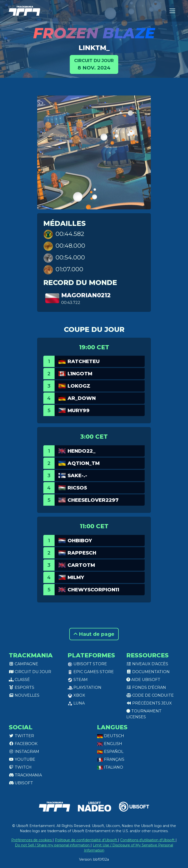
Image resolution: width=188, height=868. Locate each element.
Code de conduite (150, 695)
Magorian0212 (86, 295)
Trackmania (25, 775)
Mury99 (79, 410)
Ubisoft (21, 783)
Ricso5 (77, 488)
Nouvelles (24, 695)
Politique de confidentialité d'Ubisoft (86, 840)
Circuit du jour (30, 672)
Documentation (148, 672)
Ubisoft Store (87, 664)
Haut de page (94, 634)
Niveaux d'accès (147, 664)
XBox (76, 695)
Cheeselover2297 (93, 500)
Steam (78, 680)
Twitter (21, 736)
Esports (22, 687)
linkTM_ (94, 48)
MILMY (76, 577)
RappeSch (82, 553)
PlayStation (84, 687)
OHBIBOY (80, 541)
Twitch (20, 767)
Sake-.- (77, 475)
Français (111, 759)
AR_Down (82, 398)
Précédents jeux (149, 703)
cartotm (81, 565)
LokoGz (79, 386)
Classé (19, 680)
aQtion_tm (84, 463)
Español (110, 752)
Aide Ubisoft (143, 680)
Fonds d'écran (146, 687)
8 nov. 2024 (94, 64)
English (110, 744)
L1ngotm (80, 374)
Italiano (110, 767)
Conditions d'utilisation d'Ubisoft (148, 840)
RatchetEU (84, 361)
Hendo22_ (82, 451)
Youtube (22, 759)
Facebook (23, 744)
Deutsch (111, 736)
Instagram (24, 752)
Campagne (23, 664)
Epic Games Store (91, 672)
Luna (76, 703)
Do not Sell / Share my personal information (53, 845)
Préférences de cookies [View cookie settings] (32, 840)
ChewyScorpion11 (93, 590)
